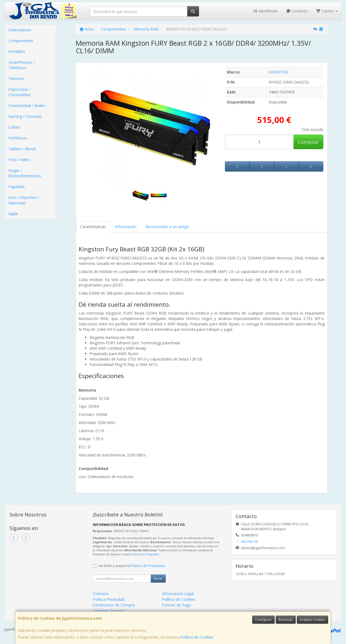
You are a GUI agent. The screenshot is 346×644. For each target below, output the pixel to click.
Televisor (16, 79)
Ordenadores (20, 30)
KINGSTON (279, 72)
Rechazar (286, 620)
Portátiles (17, 51)
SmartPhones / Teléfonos (21, 65)
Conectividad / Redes (27, 106)
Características (93, 227)
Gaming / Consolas (25, 116)
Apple (13, 214)
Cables (14, 127)
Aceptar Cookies (312, 620)
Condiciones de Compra (114, 605)
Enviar (158, 578)
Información (126, 227)
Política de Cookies (197, 637)
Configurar (263, 620)
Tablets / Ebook (22, 149)
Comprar (308, 142)
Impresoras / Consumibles (20, 92)
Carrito (327, 11)
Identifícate (265, 11)
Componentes (21, 41)
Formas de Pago (177, 605)
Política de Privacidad (146, 554)
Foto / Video (19, 160)
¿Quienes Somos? (108, 611)
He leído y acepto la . (132, 566)
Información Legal (178, 594)
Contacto (297, 11)
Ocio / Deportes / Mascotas (24, 200)
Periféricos (18, 138)
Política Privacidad (109, 599)
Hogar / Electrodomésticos (25, 173)
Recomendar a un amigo (167, 227)
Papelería (16, 187)
